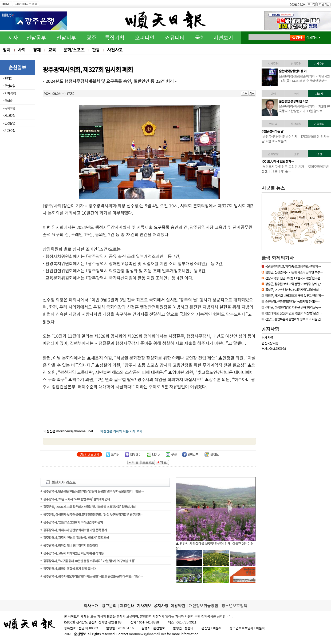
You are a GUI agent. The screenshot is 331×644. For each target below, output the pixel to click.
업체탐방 (273, 154)
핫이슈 (8, 101)
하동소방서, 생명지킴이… (295, 71)
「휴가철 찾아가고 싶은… (295, 161)
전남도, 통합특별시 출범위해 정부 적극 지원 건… (294, 319)
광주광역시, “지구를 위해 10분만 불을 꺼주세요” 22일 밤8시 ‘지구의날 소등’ (89, 561)
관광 (96, 50)
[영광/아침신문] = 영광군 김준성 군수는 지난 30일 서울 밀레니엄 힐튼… (304, 108)
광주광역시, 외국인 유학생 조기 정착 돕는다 (69, 568)
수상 (296, 94)
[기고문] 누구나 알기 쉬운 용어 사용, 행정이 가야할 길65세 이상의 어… (303, 139)
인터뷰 (8, 78)
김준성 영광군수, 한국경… (295, 101)
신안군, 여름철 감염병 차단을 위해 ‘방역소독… (293, 307)
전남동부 (36, 37)
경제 (37, 50)
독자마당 (10, 108)
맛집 (319, 154)
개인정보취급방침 (203, 605)
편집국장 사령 (270, 343)
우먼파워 (10, 86)
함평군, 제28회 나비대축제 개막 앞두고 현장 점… (294, 295)
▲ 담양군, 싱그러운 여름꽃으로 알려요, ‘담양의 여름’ (211, 543)
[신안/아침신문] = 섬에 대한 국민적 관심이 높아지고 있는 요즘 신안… (304, 169)
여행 (273, 94)
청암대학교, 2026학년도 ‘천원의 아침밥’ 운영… (293, 313)
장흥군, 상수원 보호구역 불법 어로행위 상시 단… (294, 284)
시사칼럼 (10, 116)
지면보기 (223, 37)
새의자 (319, 94)
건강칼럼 (10, 123)
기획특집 (319, 124)
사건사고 (115, 50)
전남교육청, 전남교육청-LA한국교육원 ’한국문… (294, 278)
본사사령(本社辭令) (274, 349)
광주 (91, 37)
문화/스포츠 (74, 50)
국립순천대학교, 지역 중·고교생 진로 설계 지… (293, 266)
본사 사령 (267, 337)
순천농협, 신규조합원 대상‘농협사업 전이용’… (293, 301)
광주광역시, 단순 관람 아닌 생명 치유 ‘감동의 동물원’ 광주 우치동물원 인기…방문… (93, 491)
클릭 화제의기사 (278, 257)
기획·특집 (10, 93)
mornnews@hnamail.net (147, 634)
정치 (7, 50)
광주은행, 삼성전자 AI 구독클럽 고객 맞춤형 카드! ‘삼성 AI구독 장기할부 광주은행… (93, 514)
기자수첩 (10, 130)
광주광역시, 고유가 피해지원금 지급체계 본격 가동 (73, 553)
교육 (52, 50)
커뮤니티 (175, 37)
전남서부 (66, 37)
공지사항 (270, 329)
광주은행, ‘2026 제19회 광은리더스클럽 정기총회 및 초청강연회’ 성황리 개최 (89, 507)
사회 (22, 50)
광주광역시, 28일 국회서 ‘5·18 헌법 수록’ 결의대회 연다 (76, 499)
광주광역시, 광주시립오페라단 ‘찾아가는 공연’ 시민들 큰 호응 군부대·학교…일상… (93, 576)
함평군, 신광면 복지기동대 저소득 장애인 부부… (294, 272)
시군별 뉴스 (273, 188)
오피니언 (145, 37)
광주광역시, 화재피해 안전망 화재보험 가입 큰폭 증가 (75, 530)
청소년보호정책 (235, 605)
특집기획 (115, 37)
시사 (13, 37)
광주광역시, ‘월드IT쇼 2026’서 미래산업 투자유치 (73, 522)
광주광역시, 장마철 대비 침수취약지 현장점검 (70, 545)
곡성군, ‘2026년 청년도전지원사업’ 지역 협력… (293, 290)
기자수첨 (319, 63)
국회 (200, 37)
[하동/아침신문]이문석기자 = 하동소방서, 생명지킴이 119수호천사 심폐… (305, 78)
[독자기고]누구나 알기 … (294, 131)
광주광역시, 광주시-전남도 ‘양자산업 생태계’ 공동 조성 (76, 538)
